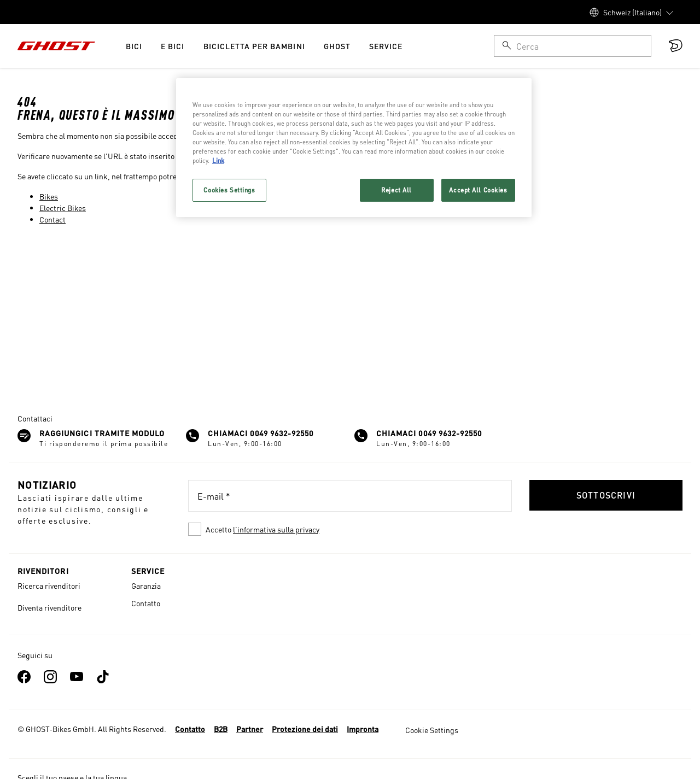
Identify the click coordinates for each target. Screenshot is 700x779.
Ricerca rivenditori (49, 585)
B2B (221, 729)
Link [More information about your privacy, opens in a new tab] (218, 160)
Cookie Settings (432, 730)
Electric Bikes (63, 208)
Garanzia (146, 585)
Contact (52, 219)
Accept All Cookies (478, 190)
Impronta (363, 729)
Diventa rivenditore (49, 607)
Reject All (396, 190)
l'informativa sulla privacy (276, 529)
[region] (354, 148)
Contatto (146, 603)
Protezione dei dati (305, 729)
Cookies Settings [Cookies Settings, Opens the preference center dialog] (229, 190)
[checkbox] (350, 529)
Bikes (49, 196)
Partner (250, 729)
